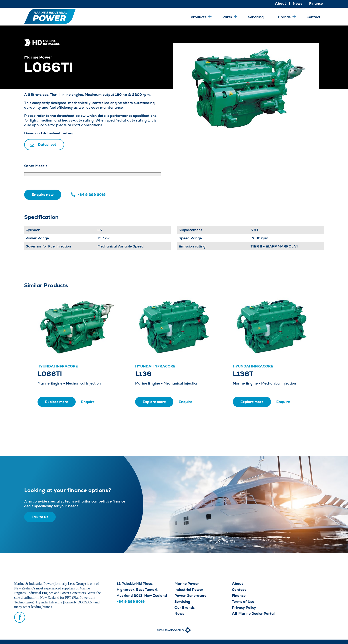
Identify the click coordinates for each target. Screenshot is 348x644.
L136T (243, 374)
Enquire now (43, 195)
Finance (316, 3)
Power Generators (190, 596)
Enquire (88, 402)
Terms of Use (243, 602)
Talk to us (40, 517)
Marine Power (187, 584)
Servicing (256, 17)
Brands (284, 17)
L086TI (50, 374)
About (281, 3)
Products (199, 17)
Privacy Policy (244, 608)
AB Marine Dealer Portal (253, 614)
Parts (227, 17)
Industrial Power (189, 590)
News (298, 3)
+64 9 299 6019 (92, 195)
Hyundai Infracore (58, 366)
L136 (143, 374)
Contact (313, 17)
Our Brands (185, 608)
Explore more (57, 402)
